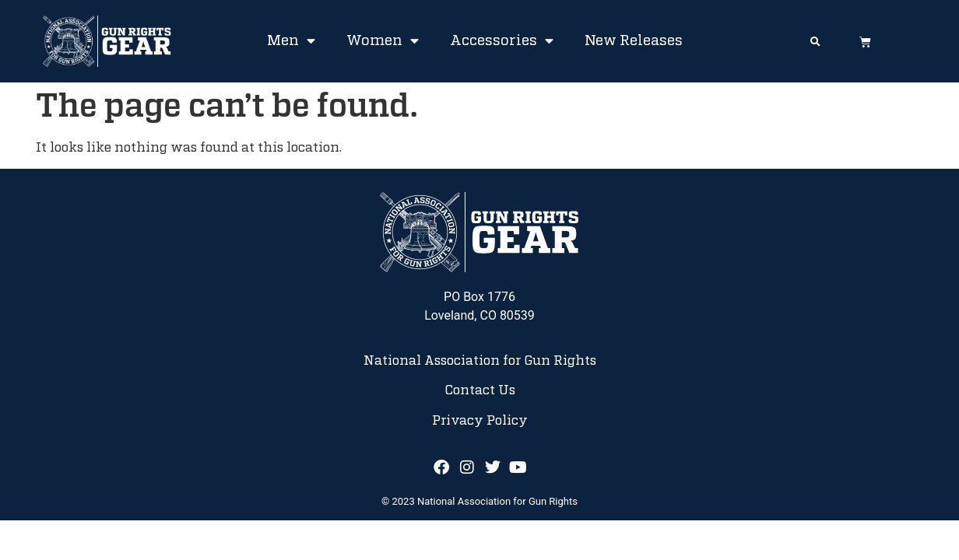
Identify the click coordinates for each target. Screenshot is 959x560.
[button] (815, 42)
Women (383, 41)
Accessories (502, 41)
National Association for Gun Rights (480, 361)
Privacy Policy (480, 421)
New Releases (634, 41)
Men (291, 41)
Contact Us (480, 390)
